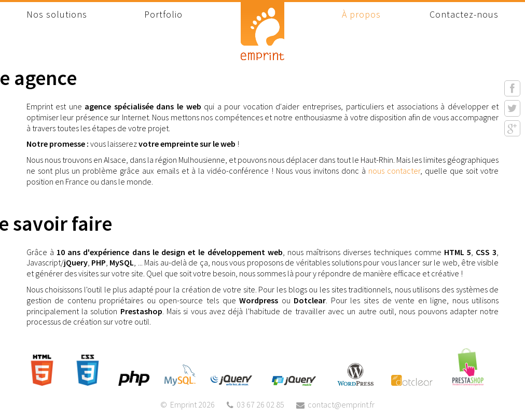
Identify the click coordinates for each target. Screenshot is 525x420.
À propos (361, 14)
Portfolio (163, 14)
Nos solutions (57, 14)
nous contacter (394, 171)
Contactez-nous (464, 14)
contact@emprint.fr (341, 404)
